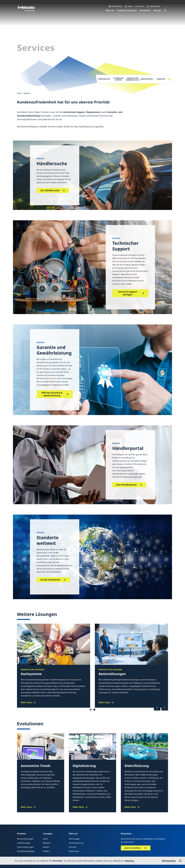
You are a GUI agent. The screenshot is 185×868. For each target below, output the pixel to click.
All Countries (169, 861)
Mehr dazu (26, 702)
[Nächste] (165, 708)
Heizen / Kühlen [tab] (94, 710)
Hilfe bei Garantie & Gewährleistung (52, 394)
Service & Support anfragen (127, 293)
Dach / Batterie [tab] (91, 710)
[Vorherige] (157, 708)
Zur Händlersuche (50, 190)
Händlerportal (86, 127)
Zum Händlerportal (126, 485)
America (129, 861)
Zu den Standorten (50, 580)
